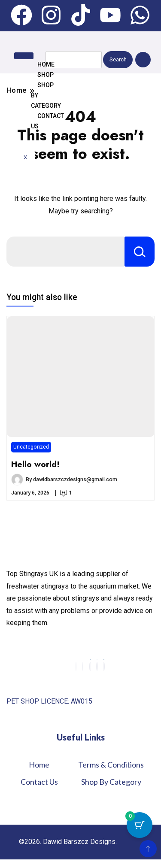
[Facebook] (76, 666)
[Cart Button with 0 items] (140, 825)
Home (46, 64)
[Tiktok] (90, 666)
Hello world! (36, 464)
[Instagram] (83, 666)
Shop (46, 75)
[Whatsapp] (104, 666)
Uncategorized (31, 447)
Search (118, 59)
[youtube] (97, 666)
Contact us (47, 121)
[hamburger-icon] (24, 56)
